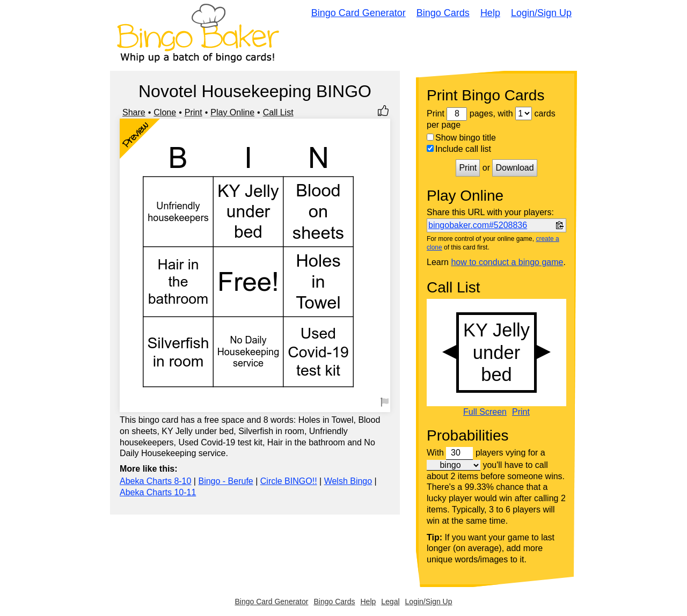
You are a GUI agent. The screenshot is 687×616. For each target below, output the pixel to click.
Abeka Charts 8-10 (155, 481)
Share (134, 112)
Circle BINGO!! (289, 481)
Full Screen (485, 412)
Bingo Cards (443, 13)
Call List (278, 112)
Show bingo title (461, 138)
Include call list (459, 149)
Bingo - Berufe (225, 481)
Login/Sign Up (541, 13)
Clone (165, 112)
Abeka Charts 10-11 (158, 492)
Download (514, 168)
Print (193, 112)
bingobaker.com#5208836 (478, 225)
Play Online (232, 112)
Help (490, 13)
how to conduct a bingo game (507, 262)
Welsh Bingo (348, 481)
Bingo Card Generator (359, 13)
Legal (390, 602)
